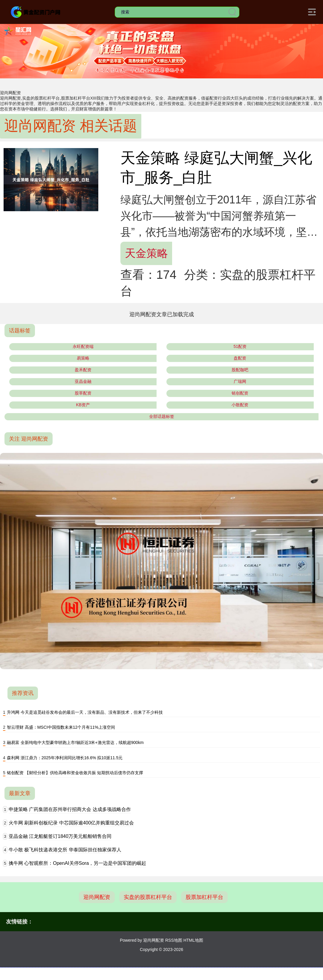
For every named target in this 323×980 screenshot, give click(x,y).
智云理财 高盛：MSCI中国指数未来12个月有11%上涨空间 (61, 727)
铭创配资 (240, 393)
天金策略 (146, 253)
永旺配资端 (83, 346)
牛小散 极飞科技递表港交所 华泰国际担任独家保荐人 (65, 850)
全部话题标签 (162, 416)
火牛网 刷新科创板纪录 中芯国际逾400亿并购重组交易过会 (71, 823)
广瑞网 (240, 381)
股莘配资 (83, 393)
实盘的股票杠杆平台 (148, 897)
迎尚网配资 (97, 897)
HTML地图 (193, 940)
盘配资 (240, 358)
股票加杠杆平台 (204, 897)
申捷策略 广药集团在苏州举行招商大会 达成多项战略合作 (70, 809)
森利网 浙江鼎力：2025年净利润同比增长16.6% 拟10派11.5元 (65, 758)
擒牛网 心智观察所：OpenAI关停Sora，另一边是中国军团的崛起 (78, 863)
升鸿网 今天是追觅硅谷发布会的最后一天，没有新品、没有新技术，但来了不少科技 (85, 712)
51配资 (240, 346)
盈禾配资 (83, 370)
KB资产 (83, 405)
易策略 (83, 358)
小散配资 (240, 405)
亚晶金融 (83, 381)
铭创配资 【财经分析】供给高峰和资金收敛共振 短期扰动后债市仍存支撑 (75, 773)
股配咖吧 (240, 370)
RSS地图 (174, 940)
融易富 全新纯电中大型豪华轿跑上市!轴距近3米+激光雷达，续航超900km (75, 742)
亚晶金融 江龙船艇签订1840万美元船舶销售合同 (60, 836)
